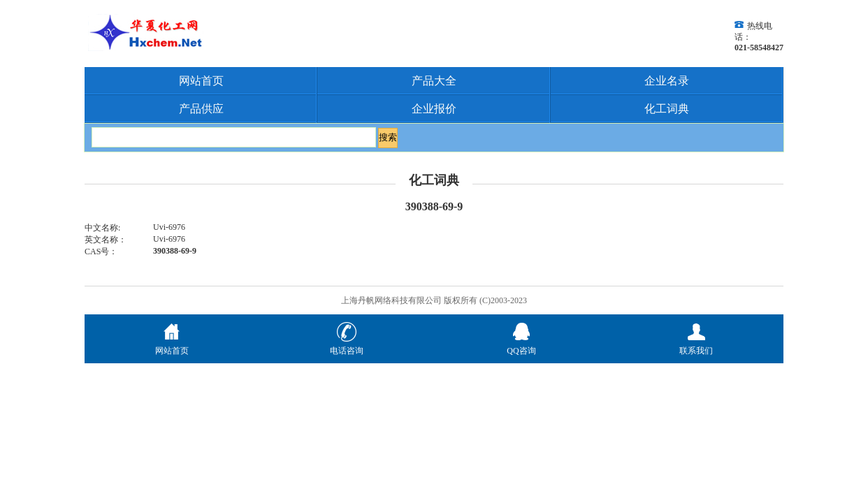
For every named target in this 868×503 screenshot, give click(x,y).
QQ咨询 (521, 345)
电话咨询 (347, 345)
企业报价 (434, 109)
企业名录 (667, 81)
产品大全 (434, 81)
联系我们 (696, 345)
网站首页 (201, 81)
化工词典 (667, 109)
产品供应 (201, 109)
